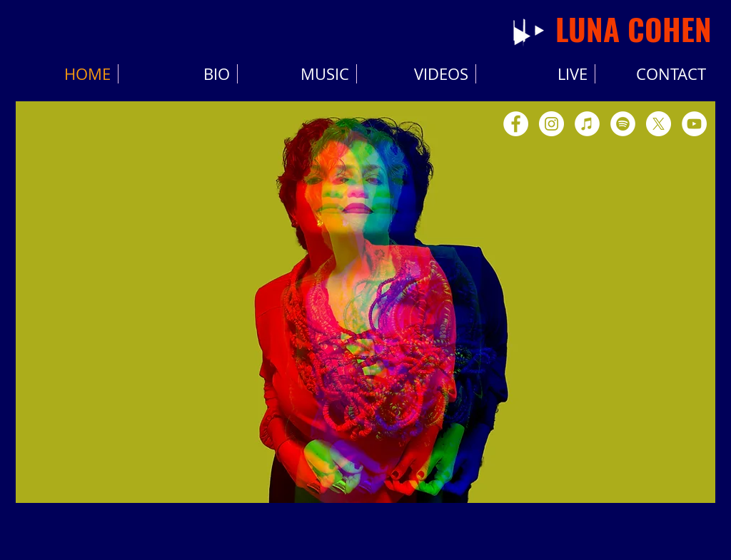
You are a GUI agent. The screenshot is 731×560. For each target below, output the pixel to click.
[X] (659, 124)
